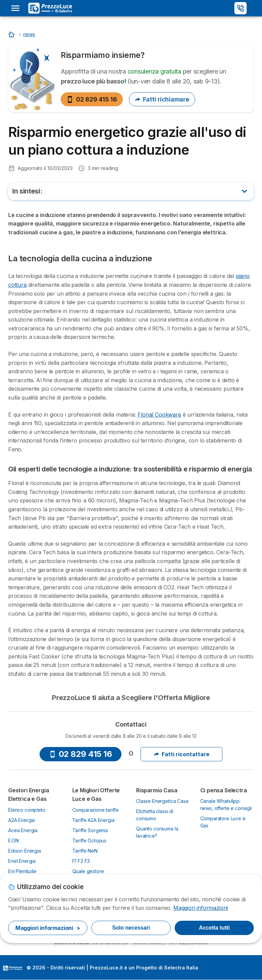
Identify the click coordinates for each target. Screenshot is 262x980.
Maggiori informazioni (201, 908)
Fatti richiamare (162, 99)
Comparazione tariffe (96, 810)
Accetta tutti (214, 928)
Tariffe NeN (85, 851)
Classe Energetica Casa (162, 801)
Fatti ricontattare (181, 754)
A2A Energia (21, 820)
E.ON (13, 841)
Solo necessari (131, 928)
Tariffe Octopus (90, 841)
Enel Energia (22, 861)
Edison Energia (25, 851)
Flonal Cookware (159, 415)
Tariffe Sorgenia (90, 830)
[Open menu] (15, 8)
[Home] (12, 34)
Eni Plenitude (22, 871)
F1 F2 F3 (81, 861)
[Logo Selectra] (50, 8)
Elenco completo (27, 810)
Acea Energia (23, 830)
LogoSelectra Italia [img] (13, 968)
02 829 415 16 (92, 99)
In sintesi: (27, 191)
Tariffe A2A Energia (93, 820)
